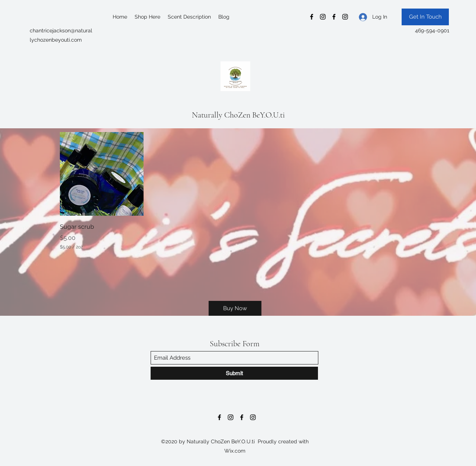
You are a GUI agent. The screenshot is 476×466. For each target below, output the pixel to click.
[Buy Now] (235, 308)
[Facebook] (312, 17)
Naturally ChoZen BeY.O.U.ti (238, 115)
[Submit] (234, 373)
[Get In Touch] (425, 17)
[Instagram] (323, 17)
